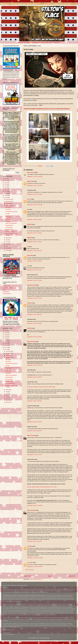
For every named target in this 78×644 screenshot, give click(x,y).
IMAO (4, 290)
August (8, 238)
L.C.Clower (30, 563)
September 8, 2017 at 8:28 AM (34, 323)
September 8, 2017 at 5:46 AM (34, 261)
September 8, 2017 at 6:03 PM (34, 431)
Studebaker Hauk (32, 285)
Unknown (30, 303)
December (8, 199)
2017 (6, 197)
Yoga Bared (8, 221)
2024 (6, 183)
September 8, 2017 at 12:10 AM (35, 177)
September (9, 206)
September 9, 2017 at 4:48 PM (34, 541)
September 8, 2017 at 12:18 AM (35, 185)
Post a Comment (30, 570)
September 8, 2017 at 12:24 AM (35, 194)
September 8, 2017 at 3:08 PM (34, 401)
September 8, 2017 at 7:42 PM (34, 455)
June (7, 242)
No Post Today (9, 228)
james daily (30, 255)
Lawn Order (8, 219)
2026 (6, 179)
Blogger (48, 638)
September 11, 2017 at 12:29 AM (35, 558)
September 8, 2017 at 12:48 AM (35, 205)
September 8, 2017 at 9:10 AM (34, 337)
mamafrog (30, 546)
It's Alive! (8, 214)
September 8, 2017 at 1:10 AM (34, 220)
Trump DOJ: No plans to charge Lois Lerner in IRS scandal (41, 387)
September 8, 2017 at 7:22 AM (34, 280)
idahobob (30, 328)
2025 (6, 181)
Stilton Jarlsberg (31, 342)
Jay (28, 247)
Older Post (72, 576)
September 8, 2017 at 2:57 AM (34, 251)
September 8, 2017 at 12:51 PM (35, 365)
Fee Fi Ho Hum (9, 230)
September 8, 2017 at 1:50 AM (34, 233)
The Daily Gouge (7, 294)
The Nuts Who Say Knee (11, 212)
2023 (6, 185)
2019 (6, 193)
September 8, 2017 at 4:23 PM (34, 422)
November (8, 201)
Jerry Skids (8, 209)
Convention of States (8, 288)
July (7, 240)
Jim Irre (29, 199)
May (7, 244)
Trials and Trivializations (11, 223)
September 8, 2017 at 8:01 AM (34, 315)
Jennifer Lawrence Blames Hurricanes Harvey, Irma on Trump (42, 487)
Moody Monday (9, 225)
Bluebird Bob (31, 181)
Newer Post (27, 576)
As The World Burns (10, 232)
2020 (6, 191)
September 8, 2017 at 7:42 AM (34, 298)
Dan (28, 209)
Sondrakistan (6, 292)
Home (50, 576)
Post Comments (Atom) (36, 579)
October (8, 203)
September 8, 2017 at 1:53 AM (34, 242)
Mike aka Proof (31, 172)
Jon (28, 266)
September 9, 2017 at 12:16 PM (35, 505)
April (7, 246)
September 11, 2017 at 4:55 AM (35, 567)
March (7, 248)
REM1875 (30, 224)
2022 (6, 187)
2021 (6, 189)
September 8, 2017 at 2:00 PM (34, 377)
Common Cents (7, 286)
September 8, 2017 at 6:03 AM (34, 270)
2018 (6, 195)
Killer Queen (8, 207)
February (8, 250)
